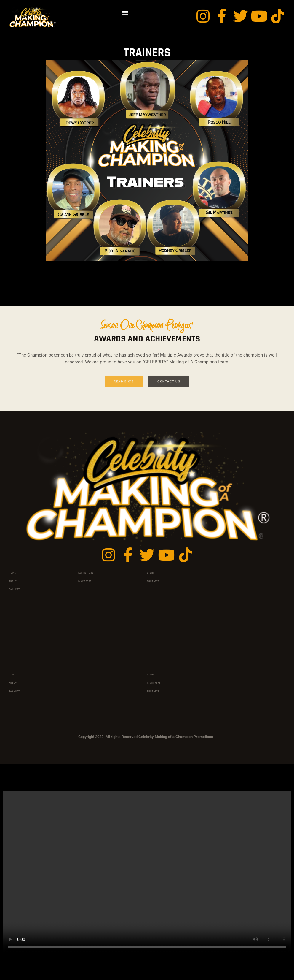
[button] (126, 13)
